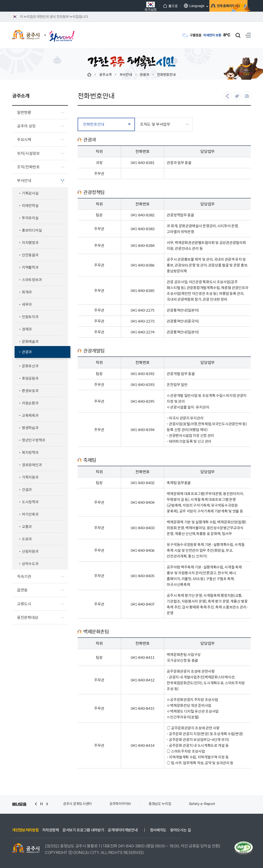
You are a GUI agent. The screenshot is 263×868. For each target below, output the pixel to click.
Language (168, 6)
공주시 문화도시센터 (101, 804)
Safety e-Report (226, 804)
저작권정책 (50, 830)
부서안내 (126, 74)
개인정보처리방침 (25, 830)
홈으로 (144, 6)
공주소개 (105, 74)
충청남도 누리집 (183, 804)
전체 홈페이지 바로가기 (213, 6)
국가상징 (124, 6)
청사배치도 (158, 830)
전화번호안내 (166, 74)
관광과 (144, 74)
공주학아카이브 (144, 804)
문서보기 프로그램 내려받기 (83, 830)
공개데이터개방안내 (123, 830)
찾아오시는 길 (181, 830)
